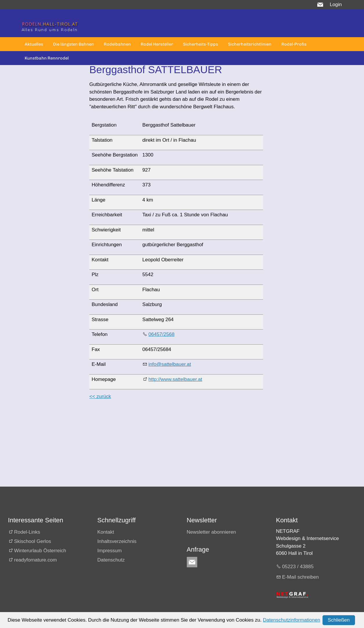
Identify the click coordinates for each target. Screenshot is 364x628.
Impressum (110, 551)
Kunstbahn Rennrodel (47, 58)
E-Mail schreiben (301, 577)
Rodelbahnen (117, 44)
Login (336, 5)
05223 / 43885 (298, 567)
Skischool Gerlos (33, 541)
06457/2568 (162, 334)
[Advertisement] (176, 446)
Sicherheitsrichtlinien (250, 44)
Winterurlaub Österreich (40, 551)
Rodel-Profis (294, 44)
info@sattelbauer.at (170, 364)
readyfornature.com (36, 560)
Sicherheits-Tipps (201, 44)
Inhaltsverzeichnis (117, 541)
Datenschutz (111, 560)
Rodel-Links (27, 532)
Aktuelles (34, 44)
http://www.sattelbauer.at (175, 379)
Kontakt (106, 532)
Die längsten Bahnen (74, 44)
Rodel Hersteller (157, 44)
